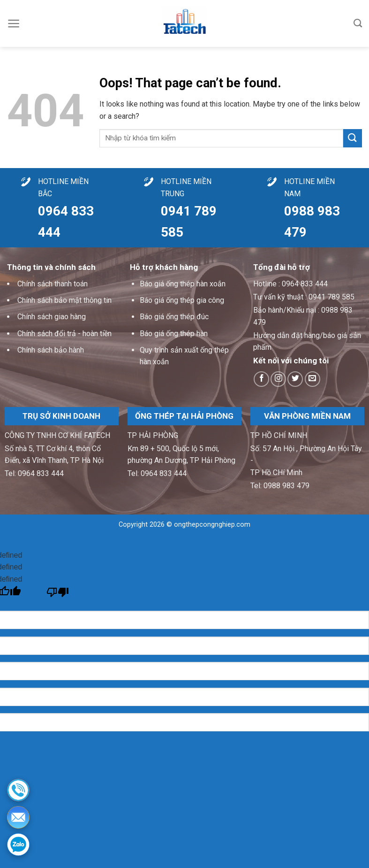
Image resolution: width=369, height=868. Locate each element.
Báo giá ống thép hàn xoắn (183, 284)
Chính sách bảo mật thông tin (64, 300)
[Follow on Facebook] (261, 379)
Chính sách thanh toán (53, 284)
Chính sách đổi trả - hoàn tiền (64, 334)
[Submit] (353, 138)
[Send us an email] (313, 379)
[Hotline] (18, 790)
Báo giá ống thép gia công (182, 300)
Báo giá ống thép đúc (174, 317)
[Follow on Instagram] (278, 379)
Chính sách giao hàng (52, 317)
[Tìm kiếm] (358, 23)
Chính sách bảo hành (51, 350)
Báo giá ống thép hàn (174, 334)
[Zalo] (18, 845)
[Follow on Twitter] (295, 379)
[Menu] (14, 23)
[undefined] (58, 595)
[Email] (18, 817)
